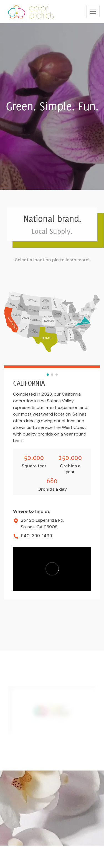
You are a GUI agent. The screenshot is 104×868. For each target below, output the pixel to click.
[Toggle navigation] (93, 11)
